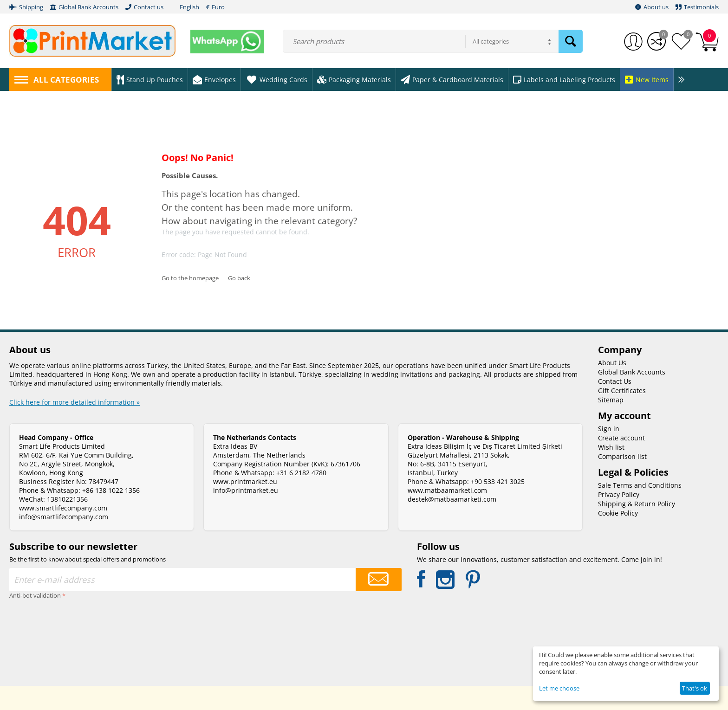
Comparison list (622, 456)
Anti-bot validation (35, 595)
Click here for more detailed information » (75, 402)
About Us (612, 363)
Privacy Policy (619, 494)
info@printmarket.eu (246, 490)
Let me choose (559, 688)
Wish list (611, 447)
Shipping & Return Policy (637, 504)
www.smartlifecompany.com (63, 508)
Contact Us (615, 381)
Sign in (609, 429)
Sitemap (611, 400)
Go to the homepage (190, 278)
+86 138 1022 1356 (111, 490)
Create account (621, 438)
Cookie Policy (618, 513)
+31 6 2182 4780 (301, 473)
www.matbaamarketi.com (447, 490)
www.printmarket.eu (245, 481)
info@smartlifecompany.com (64, 517)
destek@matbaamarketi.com (452, 499)
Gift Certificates (622, 390)
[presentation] (47, 635)
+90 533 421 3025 (498, 481)
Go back (239, 278)
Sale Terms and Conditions (640, 485)
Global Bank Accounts (632, 372)
